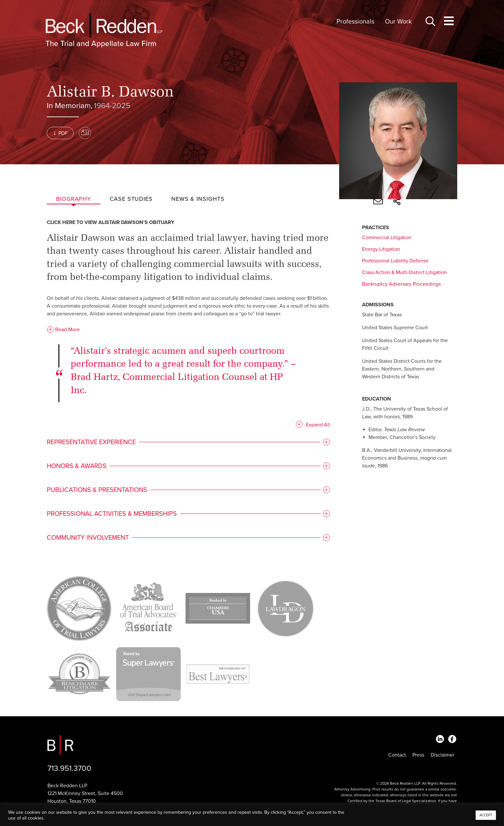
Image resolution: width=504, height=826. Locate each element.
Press (418, 755)
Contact (397, 755)
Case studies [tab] (131, 199)
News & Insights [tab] (198, 199)
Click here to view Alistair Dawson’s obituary (111, 224)
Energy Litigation (381, 249)
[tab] (186, 444)
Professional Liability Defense (395, 261)
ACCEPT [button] (486, 815)
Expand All (314, 426)
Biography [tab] (74, 199)
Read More (63, 331)
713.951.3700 (69, 768)
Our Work (398, 22)
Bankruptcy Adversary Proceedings (401, 284)
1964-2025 (112, 106)
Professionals (355, 22)
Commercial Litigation (387, 238)
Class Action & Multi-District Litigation (404, 272)
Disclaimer (443, 755)
